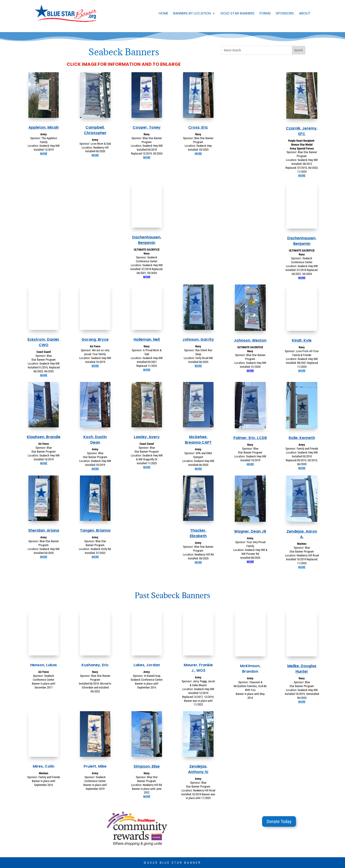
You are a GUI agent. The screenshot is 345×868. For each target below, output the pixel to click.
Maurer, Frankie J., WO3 (198, 668)
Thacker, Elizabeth (198, 533)
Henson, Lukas (44, 665)
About (305, 13)
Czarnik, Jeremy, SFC (302, 131)
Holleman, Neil (147, 339)
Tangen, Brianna (95, 530)
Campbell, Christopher (95, 130)
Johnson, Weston (250, 340)
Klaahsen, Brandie (44, 437)
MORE (44, 153)
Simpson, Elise (147, 766)
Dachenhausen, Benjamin (147, 240)
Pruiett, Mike (95, 766)
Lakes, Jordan (147, 665)
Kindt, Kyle (302, 340)
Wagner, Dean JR (250, 531)
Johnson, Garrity (198, 339)
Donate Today (279, 821)
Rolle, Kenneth (302, 438)
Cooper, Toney (147, 127)
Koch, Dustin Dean (95, 440)
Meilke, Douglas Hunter (302, 669)
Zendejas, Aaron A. (302, 534)
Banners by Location (192, 13)
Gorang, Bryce (95, 339)
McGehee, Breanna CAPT (198, 440)
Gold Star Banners (237, 13)
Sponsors (285, 13)
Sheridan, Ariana (44, 530)
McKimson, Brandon (250, 669)
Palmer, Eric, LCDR (250, 438)
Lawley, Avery (147, 437)
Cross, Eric (198, 127)
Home (163, 13)
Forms (265, 13)
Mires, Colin (44, 766)
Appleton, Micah (44, 127)
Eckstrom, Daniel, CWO (44, 342)
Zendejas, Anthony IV (198, 769)
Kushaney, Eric (95, 665)
